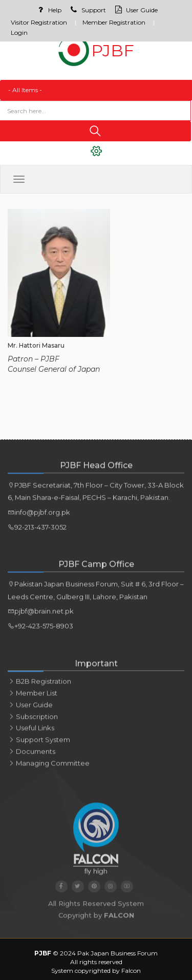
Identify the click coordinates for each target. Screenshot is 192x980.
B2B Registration (39, 686)
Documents (31, 756)
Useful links (31, 733)
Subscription (33, 721)
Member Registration (114, 22)
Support (87, 10)
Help (48, 10)
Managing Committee (49, 768)
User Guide (135, 10)
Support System (39, 744)
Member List (33, 698)
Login (19, 33)
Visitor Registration (39, 22)
